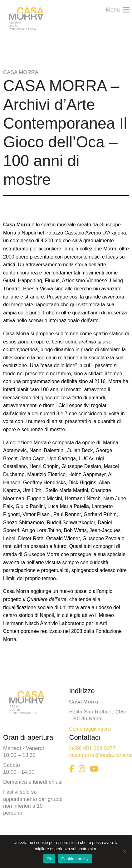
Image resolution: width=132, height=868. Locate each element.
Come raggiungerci (90, 729)
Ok (49, 859)
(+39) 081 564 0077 (93, 748)
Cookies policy (75, 859)
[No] (124, 851)
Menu (118, 9)
